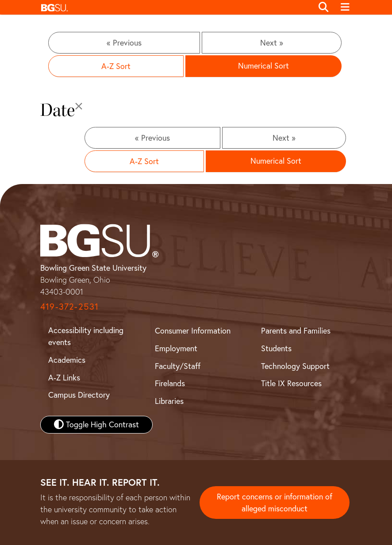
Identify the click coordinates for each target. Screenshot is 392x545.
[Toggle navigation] (345, 8)
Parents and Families (296, 331)
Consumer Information (193, 331)
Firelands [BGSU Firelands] (170, 383)
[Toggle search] (323, 8)
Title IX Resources (291, 383)
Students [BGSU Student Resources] (276, 348)
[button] (175, 7)
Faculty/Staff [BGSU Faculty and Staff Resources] (178, 366)
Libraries (169, 401)
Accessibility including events (86, 336)
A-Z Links (64, 378)
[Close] (79, 106)
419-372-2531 (69, 306)
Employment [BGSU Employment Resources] (176, 348)
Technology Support (295, 366)
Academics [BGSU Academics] (67, 360)
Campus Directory (79, 395)
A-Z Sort (116, 66)
